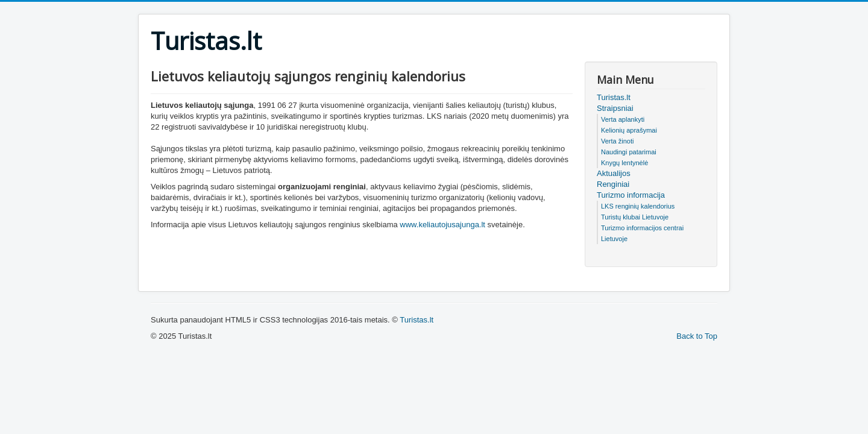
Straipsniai (615, 108)
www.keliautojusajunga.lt (442, 225)
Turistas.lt (614, 97)
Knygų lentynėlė (624, 163)
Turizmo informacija (631, 195)
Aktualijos (614, 173)
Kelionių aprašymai (629, 130)
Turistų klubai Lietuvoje (635, 217)
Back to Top (697, 336)
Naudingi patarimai (629, 152)
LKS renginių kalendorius (638, 206)
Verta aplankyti (623, 119)
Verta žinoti (617, 141)
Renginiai (613, 184)
